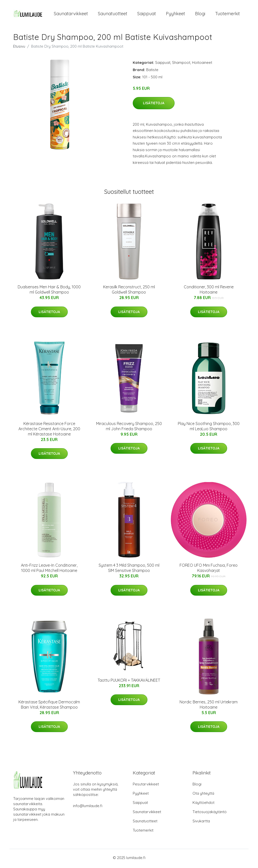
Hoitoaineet (202, 64)
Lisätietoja (154, 105)
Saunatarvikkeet (71, 14)
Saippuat (147, 14)
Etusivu (19, 48)
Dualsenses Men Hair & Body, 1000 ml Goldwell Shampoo (49, 291)
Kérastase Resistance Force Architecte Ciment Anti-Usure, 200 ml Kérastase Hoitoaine (49, 430)
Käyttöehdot (203, 804)
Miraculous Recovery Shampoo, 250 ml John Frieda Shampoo (129, 428)
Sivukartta (201, 823)
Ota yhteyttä (203, 795)
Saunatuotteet (113, 14)
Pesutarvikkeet (146, 786)
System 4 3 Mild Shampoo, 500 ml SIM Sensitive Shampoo (129, 570)
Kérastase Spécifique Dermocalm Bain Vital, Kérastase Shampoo (49, 706)
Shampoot (181, 64)
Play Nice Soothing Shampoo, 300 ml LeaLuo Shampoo (209, 428)
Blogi (200, 14)
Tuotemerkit (227, 14)
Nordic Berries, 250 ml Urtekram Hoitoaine (209, 706)
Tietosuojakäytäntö (210, 814)
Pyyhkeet (175, 14)
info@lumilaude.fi (88, 808)
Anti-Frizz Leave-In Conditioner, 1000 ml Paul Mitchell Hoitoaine (49, 570)
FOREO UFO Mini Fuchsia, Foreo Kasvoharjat (209, 570)
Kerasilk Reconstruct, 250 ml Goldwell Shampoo (129, 291)
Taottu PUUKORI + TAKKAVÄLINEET (129, 682)
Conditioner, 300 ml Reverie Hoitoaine (209, 291)
